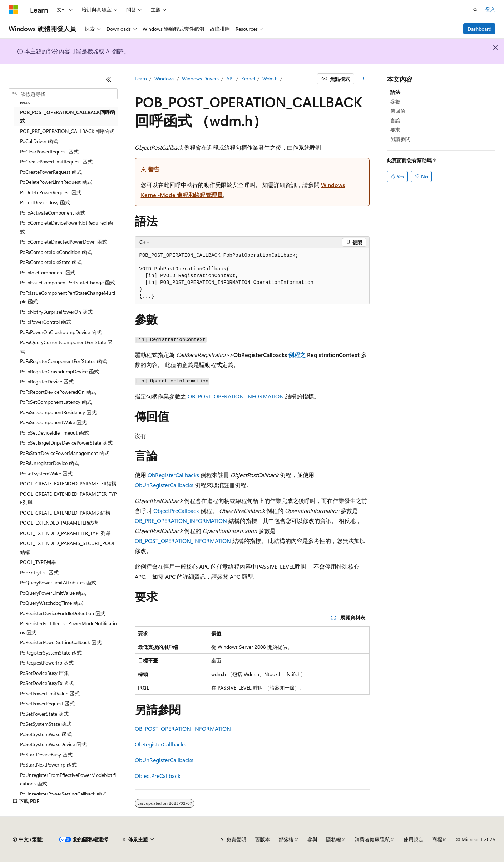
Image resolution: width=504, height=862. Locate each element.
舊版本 (262, 839)
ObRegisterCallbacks (173, 475)
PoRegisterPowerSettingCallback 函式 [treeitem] (61, 642)
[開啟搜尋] (475, 10)
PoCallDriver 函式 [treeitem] (39, 141)
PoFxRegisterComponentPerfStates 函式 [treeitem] (63, 361)
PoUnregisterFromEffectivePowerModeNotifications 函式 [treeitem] (68, 779)
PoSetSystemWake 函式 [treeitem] (46, 734)
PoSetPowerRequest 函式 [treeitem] (47, 703)
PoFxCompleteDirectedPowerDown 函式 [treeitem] (64, 242)
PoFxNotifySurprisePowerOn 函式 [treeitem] (56, 312)
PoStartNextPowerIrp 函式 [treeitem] (48, 765)
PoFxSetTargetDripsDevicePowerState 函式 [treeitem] (66, 443)
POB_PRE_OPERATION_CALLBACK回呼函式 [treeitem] (67, 131)
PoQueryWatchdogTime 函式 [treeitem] (52, 603)
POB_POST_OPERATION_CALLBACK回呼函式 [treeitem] (68, 117)
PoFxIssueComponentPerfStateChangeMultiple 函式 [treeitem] (68, 297)
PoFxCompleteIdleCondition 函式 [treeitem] (56, 252)
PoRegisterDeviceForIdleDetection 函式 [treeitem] (63, 613)
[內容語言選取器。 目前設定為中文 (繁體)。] (28, 839)
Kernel (248, 79)
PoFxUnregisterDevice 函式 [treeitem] (50, 463)
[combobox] (63, 94)
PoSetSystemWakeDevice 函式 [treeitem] (53, 744)
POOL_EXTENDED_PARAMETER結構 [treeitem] (59, 523)
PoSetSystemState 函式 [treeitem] (46, 724)
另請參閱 (400, 139)
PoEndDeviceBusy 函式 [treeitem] (45, 202)
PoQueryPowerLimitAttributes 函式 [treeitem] (58, 582)
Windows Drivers (200, 79)
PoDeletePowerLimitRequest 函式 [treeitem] (56, 182)
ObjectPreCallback (176, 511)
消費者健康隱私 (372, 839)
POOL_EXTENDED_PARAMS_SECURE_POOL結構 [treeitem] (68, 548)
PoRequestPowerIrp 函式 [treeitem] (47, 663)
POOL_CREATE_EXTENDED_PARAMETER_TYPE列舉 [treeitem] (68, 498)
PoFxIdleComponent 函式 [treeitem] (48, 272)
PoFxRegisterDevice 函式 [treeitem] (47, 381)
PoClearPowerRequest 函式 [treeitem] (49, 151)
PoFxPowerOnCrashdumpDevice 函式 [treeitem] (61, 332)
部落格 (286, 839)
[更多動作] (363, 79)
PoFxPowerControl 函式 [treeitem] (46, 322)
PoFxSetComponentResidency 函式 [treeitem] (58, 412)
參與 (312, 839)
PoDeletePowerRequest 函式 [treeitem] (51, 192)
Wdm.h (270, 79)
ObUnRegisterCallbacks (164, 485)
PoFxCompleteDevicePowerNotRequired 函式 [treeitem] (66, 227)
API (230, 79)
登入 (490, 9)
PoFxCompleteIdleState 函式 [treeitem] (51, 262)
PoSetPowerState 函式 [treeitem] (44, 714)
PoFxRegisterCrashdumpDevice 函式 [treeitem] (60, 371)
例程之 (297, 355)
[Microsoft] (13, 10)
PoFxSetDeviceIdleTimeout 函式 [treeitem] (55, 433)
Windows (164, 79)
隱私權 (333, 839)
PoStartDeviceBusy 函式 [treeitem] (46, 755)
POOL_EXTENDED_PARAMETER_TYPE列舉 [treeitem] (65, 533)
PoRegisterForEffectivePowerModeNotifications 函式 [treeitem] (68, 628)
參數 (395, 101)
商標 (437, 839)
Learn (141, 79)
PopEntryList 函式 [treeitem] (39, 572)
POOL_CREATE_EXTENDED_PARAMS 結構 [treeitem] (65, 513)
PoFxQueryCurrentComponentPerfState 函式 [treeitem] (66, 347)
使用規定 (414, 839)
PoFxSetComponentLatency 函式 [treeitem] (56, 402)
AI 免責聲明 (233, 839)
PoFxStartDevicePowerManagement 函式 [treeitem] (65, 453)
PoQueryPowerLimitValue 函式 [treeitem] (53, 593)
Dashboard (480, 29)
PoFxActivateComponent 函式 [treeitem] (53, 213)
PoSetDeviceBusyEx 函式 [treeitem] (47, 683)
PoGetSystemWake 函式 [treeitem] (46, 473)
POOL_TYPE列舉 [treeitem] (38, 562)
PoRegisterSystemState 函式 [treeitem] (51, 653)
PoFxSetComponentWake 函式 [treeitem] (53, 422)
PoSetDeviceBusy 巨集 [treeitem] (45, 673)
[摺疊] (109, 79)
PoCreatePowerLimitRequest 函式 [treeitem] (56, 161)
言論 (395, 120)
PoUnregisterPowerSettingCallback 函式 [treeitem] (63, 794)
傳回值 (398, 111)
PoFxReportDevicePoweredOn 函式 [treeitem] (58, 392)
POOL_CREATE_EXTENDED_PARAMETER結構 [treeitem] (68, 483)
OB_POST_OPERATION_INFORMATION (236, 396)
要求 (395, 130)
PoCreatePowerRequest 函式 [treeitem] (51, 172)
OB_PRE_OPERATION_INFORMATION (181, 521)
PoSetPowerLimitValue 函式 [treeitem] (50, 693)
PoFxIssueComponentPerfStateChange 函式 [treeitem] (68, 282)
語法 (395, 92)
